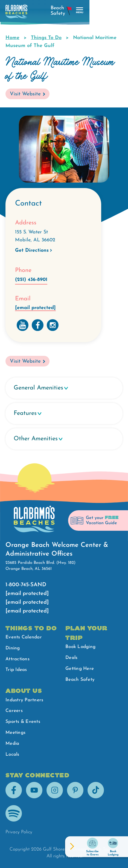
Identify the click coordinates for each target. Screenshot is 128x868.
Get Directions (32, 250)
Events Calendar (24, 637)
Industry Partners (24, 700)
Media (12, 744)
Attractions (18, 659)
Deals (71, 658)
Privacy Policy (19, 832)
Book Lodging (80, 647)
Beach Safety (80, 680)
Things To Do (46, 38)
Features (25, 413)
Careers (14, 711)
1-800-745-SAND (26, 585)
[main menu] (118, 11)
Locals (12, 754)
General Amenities (38, 388)
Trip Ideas (16, 670)
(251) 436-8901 (31, 280)
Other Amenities (36, 439)
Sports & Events (23, 722)
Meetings (15, 733)
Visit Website (25, 94)
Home (12, 38)
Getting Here (80, 669)
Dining (13, 648)
